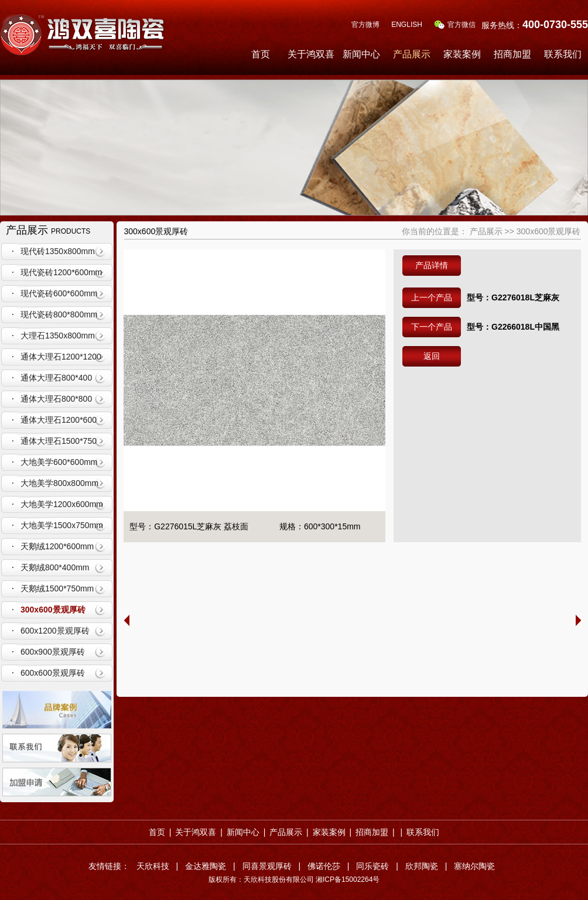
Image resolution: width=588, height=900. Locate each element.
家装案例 (462, 54)
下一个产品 (432, 327)
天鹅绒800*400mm (55, 567)
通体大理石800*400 (56, 378)
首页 (261, 54)
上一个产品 (432, 297)
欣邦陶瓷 (422, 866)
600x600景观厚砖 (53, 673)
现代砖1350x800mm (58, 251)
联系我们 (563, 54)
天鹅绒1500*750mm (57, 588)
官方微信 (455, 25)
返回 (432, 356)
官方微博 (365, 25)
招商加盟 (512, 54)
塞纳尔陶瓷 (474, 866)
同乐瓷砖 (372, 866)
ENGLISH (407, 25)
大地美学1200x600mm (62, 504)
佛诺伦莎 (324, 866)
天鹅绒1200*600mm (57, 546)
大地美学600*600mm (59, 462)
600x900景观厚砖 (53, 652)
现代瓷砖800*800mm (59, 314)
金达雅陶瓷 (206, 866)
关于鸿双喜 (311, 54)
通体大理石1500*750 (59, 441)
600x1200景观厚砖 (55, 631)
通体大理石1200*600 (59, 420)
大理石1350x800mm (58, 336)
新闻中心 (361, 54)
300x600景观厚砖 (53, 610)
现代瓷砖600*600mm (59, 293)
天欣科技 (153, 866)
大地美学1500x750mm (62, 525)
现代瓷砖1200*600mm (61, 272)
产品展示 (412, 54)
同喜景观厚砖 (267, 866)
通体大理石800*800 (56, 399)
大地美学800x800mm (59, 483)
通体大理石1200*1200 (61, 357)
